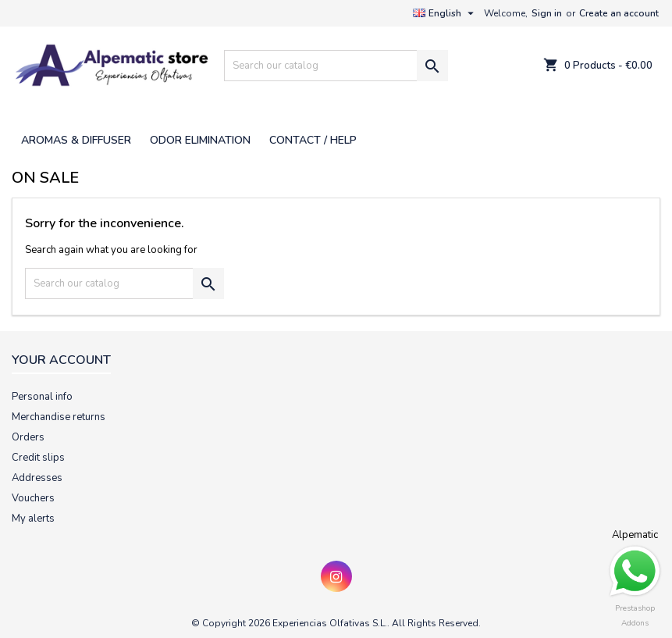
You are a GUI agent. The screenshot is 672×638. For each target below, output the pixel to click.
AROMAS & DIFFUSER (76, 140)
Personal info (42, 397)
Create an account (619, 13)
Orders (28, 437)
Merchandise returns (59, 417)
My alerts (33, 519)
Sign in (547, 13)
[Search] (336, 66)
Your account (61, 360)
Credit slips (38, 458)
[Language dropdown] (445, 13)
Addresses (37, 478)
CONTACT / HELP (313, 140)
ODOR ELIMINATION (200, 140)
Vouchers (33, 498)
